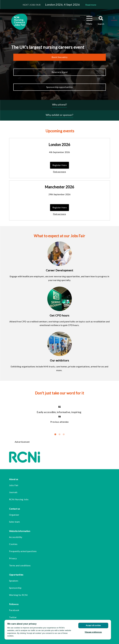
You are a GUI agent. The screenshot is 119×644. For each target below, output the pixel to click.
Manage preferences (93, 632)
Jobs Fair (14, 485)
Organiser (14, 515)
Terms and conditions (20, 565)
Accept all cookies (93, 625)
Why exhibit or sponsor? (59, 115)
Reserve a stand (59, 72)
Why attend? (59, 105)
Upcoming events (60, 131)
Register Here (59, 165)
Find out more (59, 172)
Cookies (13, 544)
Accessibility (16, 537)
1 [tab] (55, 434)
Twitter (13, 617)
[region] (58, 630)
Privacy (13, 558)
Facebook (14, 610)
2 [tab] (60, 434)
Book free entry (60, 57)
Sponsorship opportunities (60, 87)
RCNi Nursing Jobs (19, 499)
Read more (91, 5)
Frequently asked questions (23, 551)
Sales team (15, 522)
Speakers (14, 581)
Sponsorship (15, 588)
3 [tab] (64, 434)
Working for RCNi (18, 595)
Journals (13, 492)
